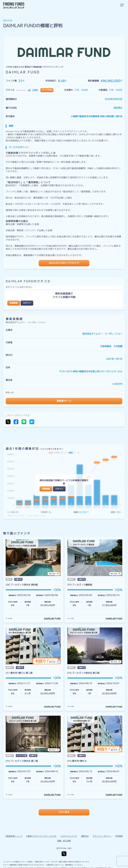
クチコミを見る (47, 90)
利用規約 (119, 836)
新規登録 (14, 303)
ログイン (27, 303)
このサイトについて (69, 836)
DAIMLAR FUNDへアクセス (62, 263)
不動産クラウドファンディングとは (41, 836)
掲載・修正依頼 (64, 841)
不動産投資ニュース (14, 836)
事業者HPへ (63, 401)
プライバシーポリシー (102, 836)
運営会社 (85, 836)
